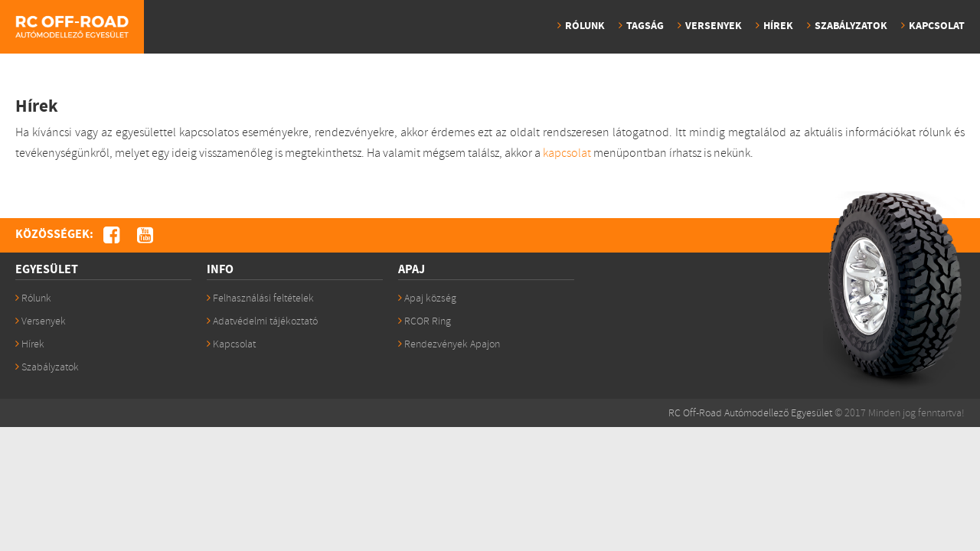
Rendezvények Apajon (449, 344)
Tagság (645, 26)
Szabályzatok (851, 26)
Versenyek (714, 26)
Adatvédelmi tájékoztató (262, 321)
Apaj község (427, 298)
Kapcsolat (937, 26)
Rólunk (585, 26)
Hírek (778, 26)
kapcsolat (567, 153)
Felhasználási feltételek (260, 298)
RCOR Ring (425, 321)
